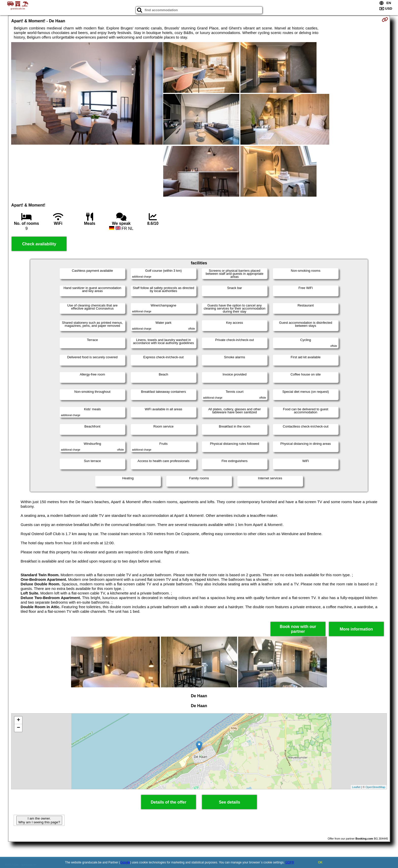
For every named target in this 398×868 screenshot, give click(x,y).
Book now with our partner (298, 629)
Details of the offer (169, 802)
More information (356, 629)
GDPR (290, 862)
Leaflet (356, 787)
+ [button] (18, 720)
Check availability (39, 244)
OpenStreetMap (375, 787)
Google (125, 862)
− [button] (18, 728)
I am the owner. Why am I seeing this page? (39, 820)
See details (229, 802)
